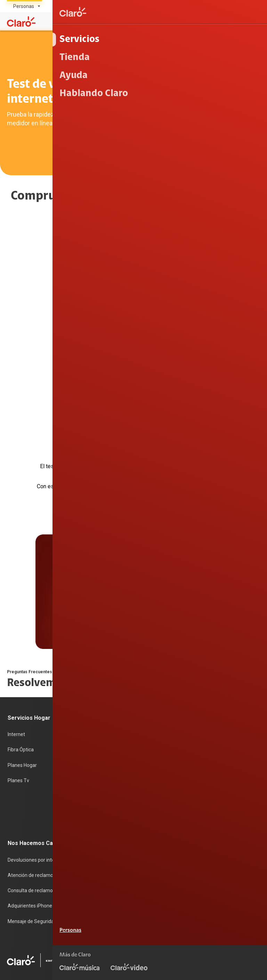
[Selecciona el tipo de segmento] (25, 6)
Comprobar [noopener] (134, 315)
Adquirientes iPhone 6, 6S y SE (41, 814)
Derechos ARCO (165, 946)
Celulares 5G (195, 666)
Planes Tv (18, 695)
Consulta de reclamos (31, 799)
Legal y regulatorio (240, 968)
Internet (16, 651)
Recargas (105, 680)
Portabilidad (107, 709)
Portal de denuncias (116, 843)
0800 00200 (194, 891)
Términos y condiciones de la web (223, 924)
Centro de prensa (113, 799)
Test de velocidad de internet (213, 709)
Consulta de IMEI (199, 651)
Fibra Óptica (21, 666)
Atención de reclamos (32, 785)
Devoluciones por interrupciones (43, 770)
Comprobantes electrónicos (212, 724)
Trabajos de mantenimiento (125, 828)
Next (145, 432)
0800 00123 (238, 891)
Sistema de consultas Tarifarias (225, 946)
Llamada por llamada (204, 738)
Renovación (107, 695)
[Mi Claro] (240, 22)
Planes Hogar (22, 680)
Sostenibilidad (110, 785)
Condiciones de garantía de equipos (166, 935)
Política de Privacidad (237, 935)
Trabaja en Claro (112, 814)
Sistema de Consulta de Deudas (225, 956)
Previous (123, 432)
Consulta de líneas (201, 695)
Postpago (105, 666)
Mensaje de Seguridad (32, 828)
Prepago (104, 651)
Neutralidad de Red (161, 956)
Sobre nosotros (111, 770)
